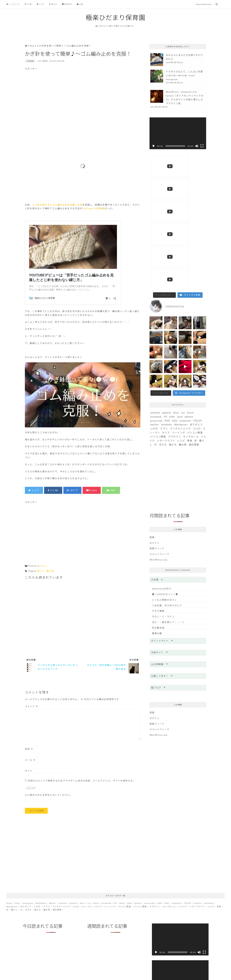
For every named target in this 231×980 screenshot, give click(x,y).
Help (17, 903)
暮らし (41, 571)
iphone (189, 303)
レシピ (181, 327)
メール (30, 760)
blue (176, 299)
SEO (175, 307)
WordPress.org (158, 446)
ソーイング (178, 319)
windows (167, 311)
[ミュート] (197, 146)
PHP (167, 307)
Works (53, 903)
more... (178, 60)
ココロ (197, 315)
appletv (167, 299)
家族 (190, 327)
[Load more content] (164, 181)
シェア (40, 4)
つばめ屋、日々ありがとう (167, 491)
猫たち (173, 331)
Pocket (67, 4)
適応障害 (194, 331)
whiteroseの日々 (162, 475)
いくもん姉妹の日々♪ (164, 486)
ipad (180, 303)
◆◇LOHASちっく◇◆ (165, 480)
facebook (156, 303)
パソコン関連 (158, 323)
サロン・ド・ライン (163, 502)
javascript (156, 307)
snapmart (185, 307)
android (155, 299)
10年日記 (30, 61)
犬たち (163, 331)
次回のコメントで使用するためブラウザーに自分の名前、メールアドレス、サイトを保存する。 (82, 781)
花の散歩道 (158, 514)
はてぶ (53, 4)
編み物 (50, 571)
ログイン (154, 429)
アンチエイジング (180, 315)
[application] (178, 133)
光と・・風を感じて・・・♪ (168, 508)
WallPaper (41, 903)
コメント (32, 706)
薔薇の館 (157, 519)
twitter (155, 311)
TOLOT (198, 307)
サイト (29, 771)
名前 (29, 749)
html (172, 303)
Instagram (28, 903)
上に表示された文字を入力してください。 (49, 795)
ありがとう (196, 311)
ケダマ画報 (158, 497)
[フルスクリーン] (202, 146)
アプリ (164, 315)
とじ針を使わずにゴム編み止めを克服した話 (57, 205)
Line (80, 4)
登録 (152, 423)
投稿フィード (157, 434)
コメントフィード (160, 440)
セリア (166, 319)
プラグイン (174, 323)
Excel (190, 299)
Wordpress (181, 311)
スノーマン (87, 907)
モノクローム (191, 323)
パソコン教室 (195, 319)
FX (165, 303)
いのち (154, 315)
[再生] (154, 146)
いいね (28, 4)
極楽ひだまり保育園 (116, 18)
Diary (44, 566)
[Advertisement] (83, 104)
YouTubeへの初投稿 (94, 208)
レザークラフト (166, 327)
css (183, 299)
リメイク (183, 907)
